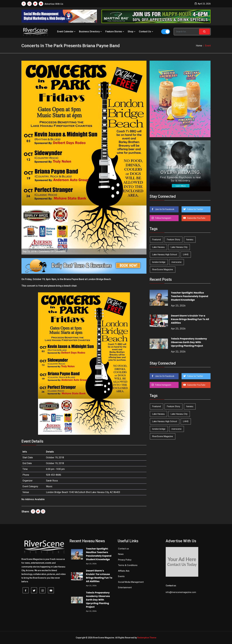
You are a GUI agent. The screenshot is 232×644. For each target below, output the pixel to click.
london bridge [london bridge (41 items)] (159, 262)
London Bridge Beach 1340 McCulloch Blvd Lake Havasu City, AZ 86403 (83, 492)
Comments (52, 251)
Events (121, 576)
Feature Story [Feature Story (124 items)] (173, 240)
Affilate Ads (124, 571)
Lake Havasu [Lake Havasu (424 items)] (158, 247)
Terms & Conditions (128, 565)
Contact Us (146, 32)
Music (49, 486)
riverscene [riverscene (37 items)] (177, 262)
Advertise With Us (54, 4)
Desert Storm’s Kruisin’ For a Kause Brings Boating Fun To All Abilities (190, 319)
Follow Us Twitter (195, 209)
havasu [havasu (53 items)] (190, 240)
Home (199, 46)
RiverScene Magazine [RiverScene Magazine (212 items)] (163, 269)
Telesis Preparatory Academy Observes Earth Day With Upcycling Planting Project (189, 342)
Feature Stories (115, 32)
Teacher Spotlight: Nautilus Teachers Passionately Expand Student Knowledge (190, 296)
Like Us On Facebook (165, 209)
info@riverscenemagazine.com (181, 592)
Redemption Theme (147, 638)
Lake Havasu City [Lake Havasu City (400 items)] (179, 247)
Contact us (123, 549)
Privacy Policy (125, 560)
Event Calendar (67, 32)
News (121, 554)
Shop (132, 32)
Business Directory (91, 32)
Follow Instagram (163, 218)
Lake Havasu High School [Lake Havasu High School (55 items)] (165, 255)
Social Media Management (131, 582)
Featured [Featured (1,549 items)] (157, 240)
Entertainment (125, 587)
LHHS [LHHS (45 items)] (186, 255)
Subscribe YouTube (196, 218)
